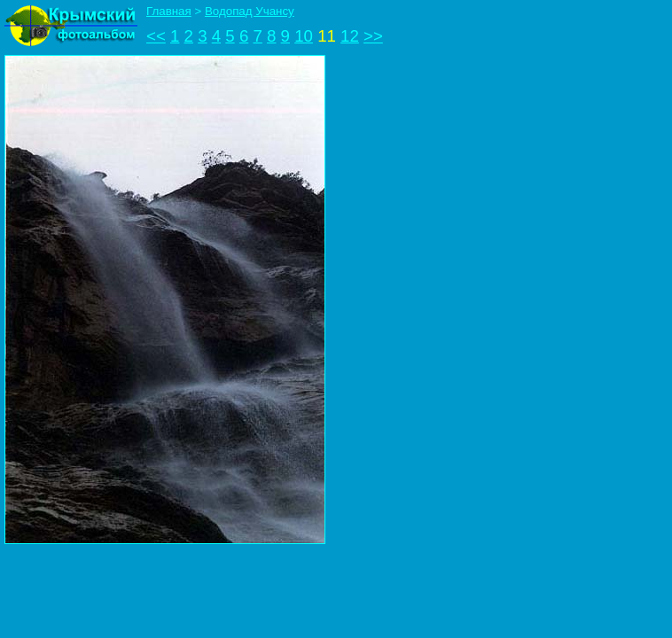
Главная (169, 11)
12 (350, 36)
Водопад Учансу (250, 11)
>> (373, 36)
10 (304, 36)
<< (156, 36)
